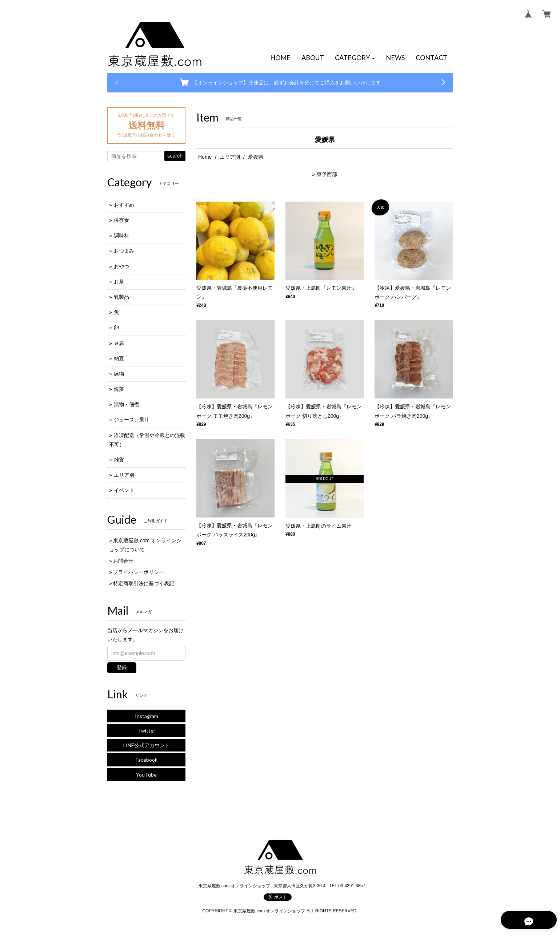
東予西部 (327, 174)
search (175, 156)
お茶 (119, 282)
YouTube (146, 775)
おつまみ (124, 251)
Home (205, 157)
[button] (355, 58)
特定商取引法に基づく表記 (144, 583)
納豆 (119, 358)
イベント (124, 490)
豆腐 (119, 343)
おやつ (121, 266)
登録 (122, 667)
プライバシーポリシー (139, 572)
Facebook (147, 760)
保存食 (121, 220)
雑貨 (119, 460)
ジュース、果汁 (132, 420)
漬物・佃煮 (127, 404)
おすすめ (124, 205)
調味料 (121, 235)
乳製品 (121, 297)
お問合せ (123, 561)
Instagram (147, 716)
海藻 (119, 389)
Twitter (147, 731)
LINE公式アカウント (147, 745)
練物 (119, 374)
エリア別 (230, 157)
